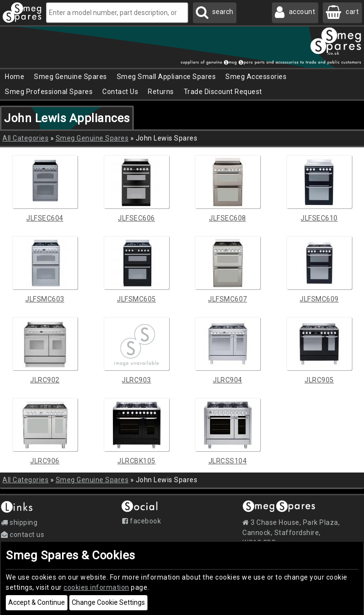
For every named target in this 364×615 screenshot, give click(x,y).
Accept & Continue (37, 602)
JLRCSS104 (228, 461)
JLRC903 (136, 380)
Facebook (142, 521)
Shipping (19, 522)
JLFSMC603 (45, 299)
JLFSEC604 (45, 218)
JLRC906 (45, 461)
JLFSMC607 (228, 299)
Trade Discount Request (223, 92)
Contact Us (120, 92)
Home (15, 77)
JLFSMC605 (136, 299)
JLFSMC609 (319, 299)
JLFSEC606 (136, 218)
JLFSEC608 (228, 218)
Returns (161, 92)
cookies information (96, 587)
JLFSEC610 (319, 218)
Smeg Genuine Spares (92, 138)
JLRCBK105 (136, 461)
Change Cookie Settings (108, 602)
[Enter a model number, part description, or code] (117, 13)
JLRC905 (319, 380)
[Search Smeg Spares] (214, 13)
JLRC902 (45, 380)
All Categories (25, 138)
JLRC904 (228, 380)
